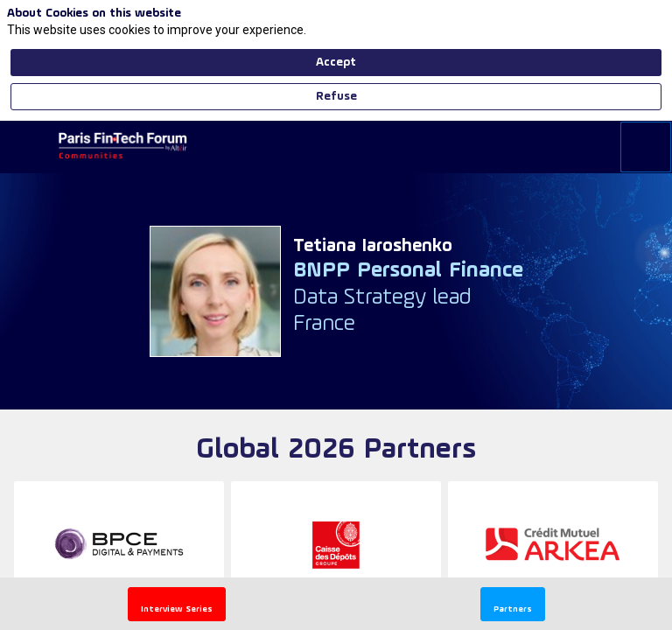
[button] (177, 604)
